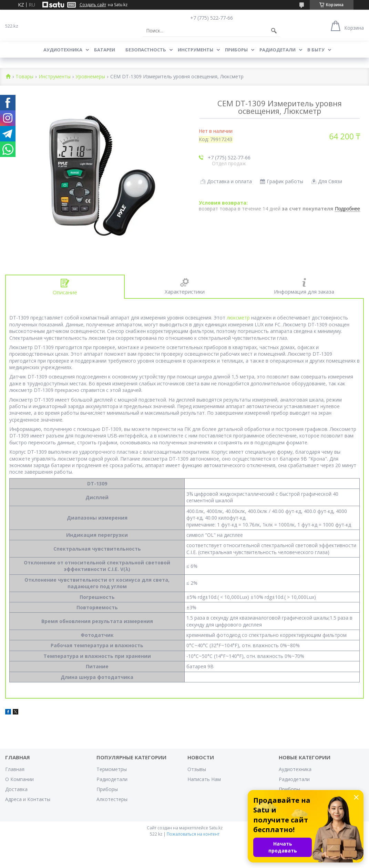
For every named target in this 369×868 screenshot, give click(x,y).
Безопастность (146, 50)
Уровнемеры (90, 77)
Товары (24, 77)
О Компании (19, 779)
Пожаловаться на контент (193, 834)
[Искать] (274, 31)
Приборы (236, 50)
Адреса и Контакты (28, 799)
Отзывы (197, 769)
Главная (15, 769)
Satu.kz (216, 828)
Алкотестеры (112, 799)
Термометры (112, 769)
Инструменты (196, 50)
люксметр (238, 318)
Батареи (105, 50)
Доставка (16, 789)
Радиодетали (278, 50)
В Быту (316, 50)
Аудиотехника (63, 50)
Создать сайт (93, 5)
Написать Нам (204, 779)
